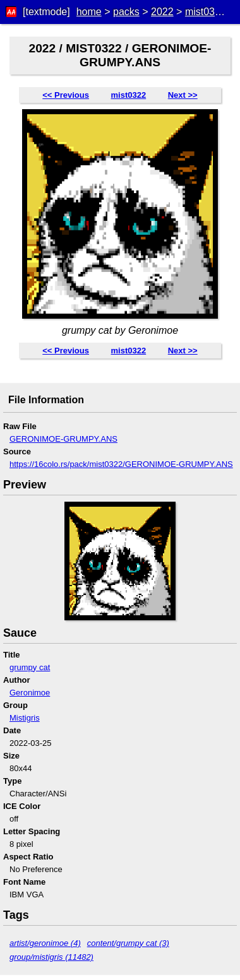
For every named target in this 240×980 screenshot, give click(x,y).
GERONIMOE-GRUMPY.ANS (63, 439)
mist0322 (206, 12)
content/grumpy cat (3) (128, 943)
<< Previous (66, 95)
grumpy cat (30, 667)
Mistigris (25, 718)
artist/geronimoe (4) (45, 943)
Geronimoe (30, 693)
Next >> (183, 95)
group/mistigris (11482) (51, 957)
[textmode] (46, 12)
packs (126, 12)
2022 (162, 12)
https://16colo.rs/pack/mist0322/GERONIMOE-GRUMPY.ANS (121, 464)
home (89, 12)
